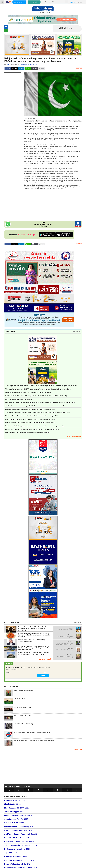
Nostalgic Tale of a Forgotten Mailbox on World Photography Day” (30, 743)
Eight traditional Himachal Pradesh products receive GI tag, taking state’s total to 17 (31, 419)
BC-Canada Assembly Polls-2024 (17, 849)
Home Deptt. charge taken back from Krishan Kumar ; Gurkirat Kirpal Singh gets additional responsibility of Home (41, 386)
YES (9, 672)
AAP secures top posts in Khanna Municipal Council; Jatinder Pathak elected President (32, 429)
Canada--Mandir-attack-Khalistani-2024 (20, 842)
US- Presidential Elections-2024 (17, 838)
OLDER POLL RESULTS (74, 680)
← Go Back (78, 68)
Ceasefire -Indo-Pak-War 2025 (16, 819)
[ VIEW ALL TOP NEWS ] (74, 437)
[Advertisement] (13, 101)
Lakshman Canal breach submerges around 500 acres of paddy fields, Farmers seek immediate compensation (40, 402)
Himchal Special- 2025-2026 (15, 800)
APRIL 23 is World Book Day (18, 718)
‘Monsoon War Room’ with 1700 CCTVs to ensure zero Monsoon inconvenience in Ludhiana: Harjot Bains (38, 389)
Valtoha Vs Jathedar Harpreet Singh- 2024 (21, 845)
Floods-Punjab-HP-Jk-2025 (15, 804)
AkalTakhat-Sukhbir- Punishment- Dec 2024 (21, 834)
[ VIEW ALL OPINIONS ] (44, 659)
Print (41, 68)
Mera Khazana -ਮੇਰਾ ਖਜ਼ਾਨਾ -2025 (17, 808)
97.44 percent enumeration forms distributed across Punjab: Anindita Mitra (29, 392)
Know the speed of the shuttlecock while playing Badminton (28, 734)
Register (80, 2)
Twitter (14, 68)
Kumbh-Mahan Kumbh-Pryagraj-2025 (19, 827)
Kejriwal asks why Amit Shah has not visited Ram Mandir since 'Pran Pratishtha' (30, 423)
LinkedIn (21, 68)
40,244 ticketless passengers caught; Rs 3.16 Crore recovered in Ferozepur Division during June (36, 406)
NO (46, 672)
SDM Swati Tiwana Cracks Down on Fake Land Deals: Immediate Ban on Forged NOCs (32, 416)
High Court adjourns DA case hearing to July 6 (20, 399)
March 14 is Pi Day (15, 701)
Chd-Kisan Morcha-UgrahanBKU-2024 (19, 860)
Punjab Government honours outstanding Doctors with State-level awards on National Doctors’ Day (36, 396)
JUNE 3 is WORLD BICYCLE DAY (19, 693)
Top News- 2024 (11, 853)
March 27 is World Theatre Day (19, 726)
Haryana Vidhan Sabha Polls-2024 (17, 864)
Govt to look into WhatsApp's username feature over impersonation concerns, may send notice (35, 426)
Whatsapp (28, 68)
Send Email (35, 68)
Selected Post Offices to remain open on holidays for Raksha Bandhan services (30, 409)
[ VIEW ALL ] (78, 749)
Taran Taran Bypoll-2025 (14, 812)
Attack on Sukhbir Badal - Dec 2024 (18, 830)
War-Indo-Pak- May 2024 (14, 823)
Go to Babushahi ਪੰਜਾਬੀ (19, 2)
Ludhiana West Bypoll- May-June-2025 (19, 815)
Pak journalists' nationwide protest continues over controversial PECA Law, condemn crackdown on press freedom (40, 60)
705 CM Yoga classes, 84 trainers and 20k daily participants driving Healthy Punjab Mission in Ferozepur (38, 413)
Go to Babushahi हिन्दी (34, 2)
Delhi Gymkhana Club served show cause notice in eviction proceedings (28, 433)
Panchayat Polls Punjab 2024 (16, 857)
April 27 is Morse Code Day (18, 709)
